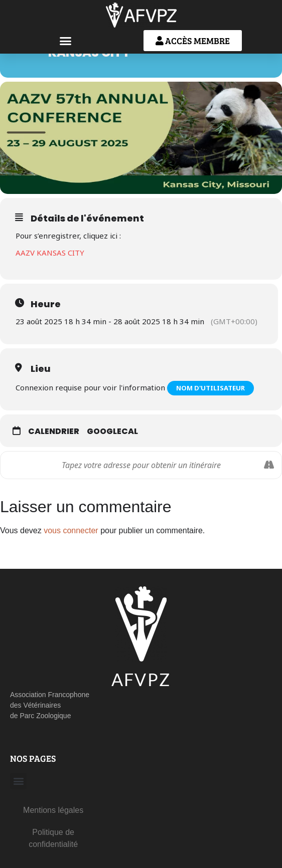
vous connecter (71, 530)
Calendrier (54, 431)
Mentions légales (53, 810)
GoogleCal (112, 431)
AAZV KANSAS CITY (50, 253)
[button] (66, 41)
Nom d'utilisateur (210, 388)
